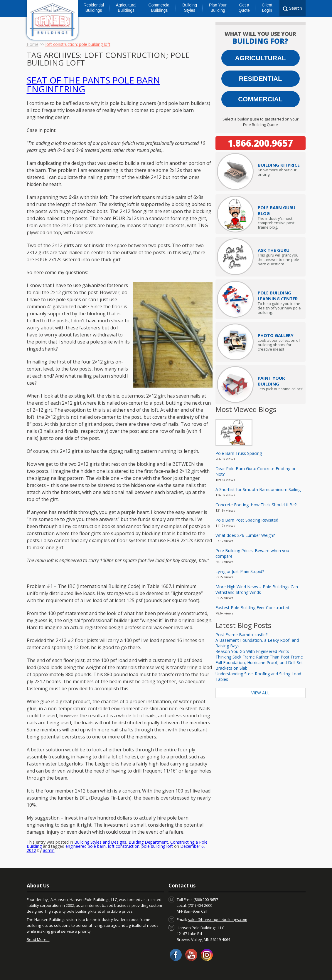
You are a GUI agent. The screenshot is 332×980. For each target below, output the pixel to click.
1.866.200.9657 (260, 143)
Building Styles (190, 8)
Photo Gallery (276, 335)
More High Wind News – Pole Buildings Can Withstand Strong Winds (257, 589)
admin (49, 836)
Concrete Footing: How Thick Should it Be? (256, 505)
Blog (62, 968)
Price (279, 165)
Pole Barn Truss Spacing (239, 453)
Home (33, 44)
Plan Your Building (218, 8)
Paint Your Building (271, 381)
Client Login (267, 8)
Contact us (43, 968)
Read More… (38, 925)
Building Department (148, 828)
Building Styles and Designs (100, 828)
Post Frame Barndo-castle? (241, 635)
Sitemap (291, 968)
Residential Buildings (94, 8)
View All (260, 693)
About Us (80, 968)
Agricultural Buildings (126, 8)
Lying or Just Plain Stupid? (240, 571)
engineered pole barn (86, 832)
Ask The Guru (274, 250)
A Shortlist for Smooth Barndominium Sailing (258, 489)
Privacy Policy (265, 968)
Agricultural (260, 58)
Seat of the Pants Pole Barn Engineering (93, 84)
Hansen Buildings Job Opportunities (214, 968)
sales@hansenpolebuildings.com (218, 905)
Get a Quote (244, 8)
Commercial (260, 99)
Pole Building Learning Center (278, 296)
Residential (261, 79)
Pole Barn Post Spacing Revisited (247, 520)
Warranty (167, 968)
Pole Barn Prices (137, 968)
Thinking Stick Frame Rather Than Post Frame (259, 657)
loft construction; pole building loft (140, 832)
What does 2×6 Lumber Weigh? (245, 535)
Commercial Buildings (160, 8)
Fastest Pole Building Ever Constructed (252, 608)
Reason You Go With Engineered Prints (252, 651)
